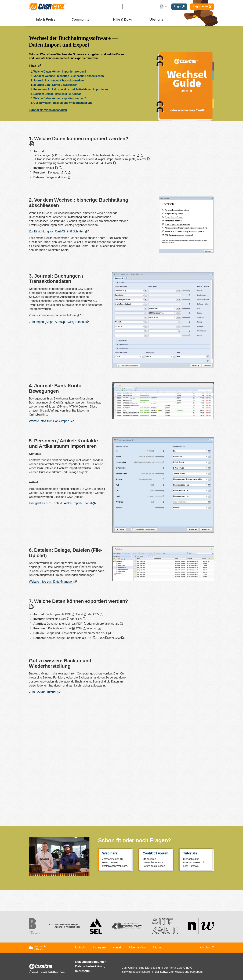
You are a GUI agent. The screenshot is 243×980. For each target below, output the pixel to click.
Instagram (99, 947)
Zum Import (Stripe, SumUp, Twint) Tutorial (56, 321)
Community (80, 19)
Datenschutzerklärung (90, 965)
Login (179, 6)
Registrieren (202, 6)
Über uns (156, 19)
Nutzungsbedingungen (91, 961)
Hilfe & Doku (123, 19)
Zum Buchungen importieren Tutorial (52, 315)
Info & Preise (46, 19)
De (163, 7)
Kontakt (117, 947)
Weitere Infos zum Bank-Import (49, 421)
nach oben (206, 947)
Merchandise (137, 947)
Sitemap (158, 947)
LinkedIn (81, 947)
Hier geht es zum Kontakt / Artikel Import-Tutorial (62, 503)
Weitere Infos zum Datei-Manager (50, 581)
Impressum (83, 970)
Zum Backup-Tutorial (42, 691)
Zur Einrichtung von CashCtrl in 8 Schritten (56, 231)
